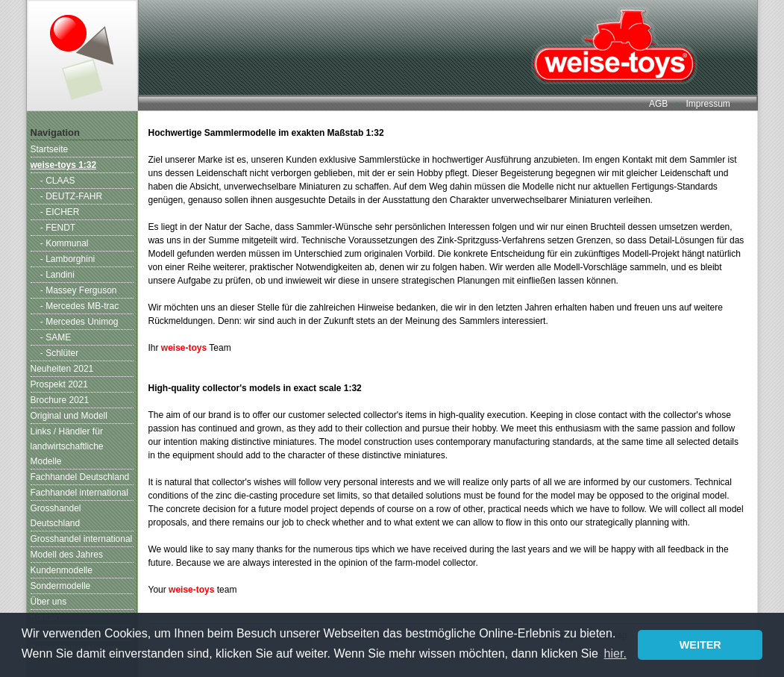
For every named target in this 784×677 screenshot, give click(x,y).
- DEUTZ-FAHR (71, 196)
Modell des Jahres (67, 555)
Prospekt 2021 (59, 384)
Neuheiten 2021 (62, 369)
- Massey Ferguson (79, 290)
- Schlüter (59, 353)
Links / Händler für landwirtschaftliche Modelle (67, 446)
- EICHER (60, 212)
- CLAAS (58, 181)
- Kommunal (65, 243)
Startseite (50, 149)
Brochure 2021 (60, 400)
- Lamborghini (68, 259)
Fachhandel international (79, 493)
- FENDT (58, 228)
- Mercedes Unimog (79, 322)
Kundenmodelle (62, 570)
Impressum (708, 104)
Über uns (49, 602)
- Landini (57, 275)
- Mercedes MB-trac (79, 306)
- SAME (56, 337)
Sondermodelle (61, 586)
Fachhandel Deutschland (80, 477)
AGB (658, 104)
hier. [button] (615, 653)
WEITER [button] (700, 645)
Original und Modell (69, 416)
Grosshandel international (82, 539)
